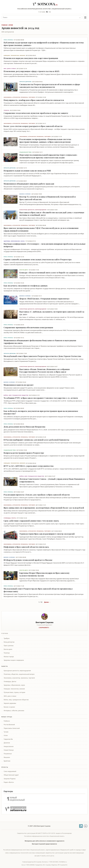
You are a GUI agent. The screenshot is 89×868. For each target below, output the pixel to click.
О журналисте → (44, 628)
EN (50, 12)
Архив (11, 25)
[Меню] (85, 17)
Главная (4, 25)
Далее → (47, 602)
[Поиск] (40, 18)
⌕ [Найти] (80, 17)
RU (47, 12)
